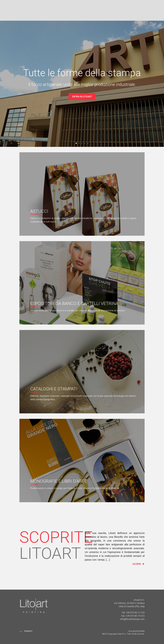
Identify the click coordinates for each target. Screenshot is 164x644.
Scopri (137, 564)
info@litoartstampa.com (132, 619)
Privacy (28, 631)
